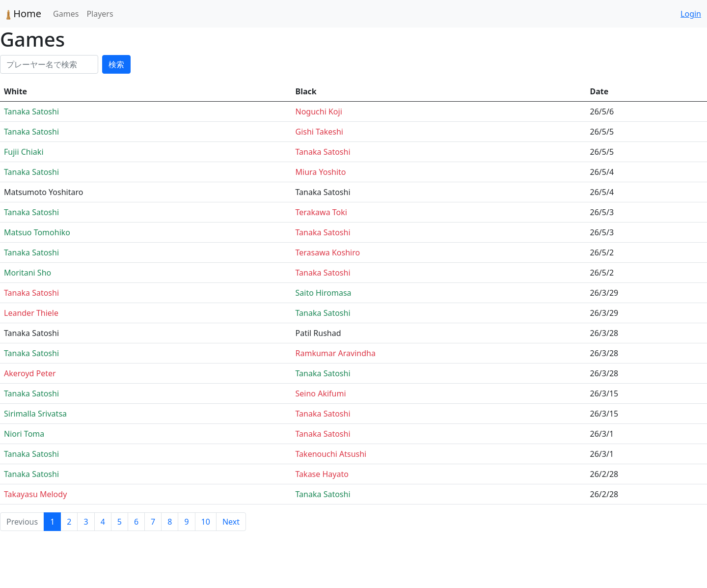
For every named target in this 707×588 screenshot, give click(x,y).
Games (66, 14)
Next (231, 522)
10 (206, 522)
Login (691, 14)
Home (24, 14)
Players (100, 14)
